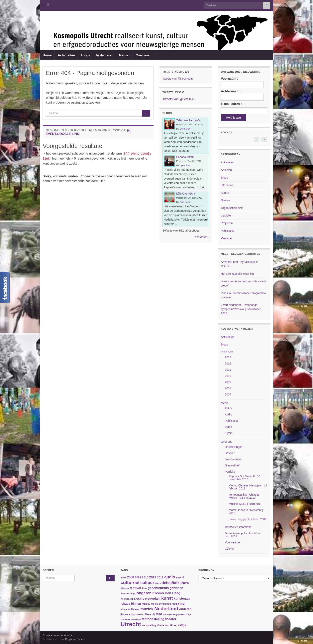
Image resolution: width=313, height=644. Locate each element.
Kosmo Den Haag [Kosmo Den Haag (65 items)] (166, 593)
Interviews (227, 185)
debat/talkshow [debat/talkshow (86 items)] (176, 583)
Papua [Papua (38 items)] (124, 614)
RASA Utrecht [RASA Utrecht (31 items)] (136, 614)
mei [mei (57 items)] (183, 604)
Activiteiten (66, 55)
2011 (228, 370)
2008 (228, 388)
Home (47, 55)
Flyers (229, 433)
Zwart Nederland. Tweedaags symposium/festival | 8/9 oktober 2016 (241, 309)
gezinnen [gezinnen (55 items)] (176, 588)
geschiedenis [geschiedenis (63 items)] (158, 588)
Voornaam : (242, 82)
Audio (229, 414)
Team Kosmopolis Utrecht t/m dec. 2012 (243, 535)
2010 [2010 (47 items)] (145, 577)
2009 (228, 382)
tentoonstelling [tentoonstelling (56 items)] (153, 619)
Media (124, 55)
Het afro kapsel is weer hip (237, 274)
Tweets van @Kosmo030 (178, 79)
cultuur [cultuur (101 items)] (147, 583)
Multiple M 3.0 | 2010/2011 (245, 504)
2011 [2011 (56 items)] (153, 577)
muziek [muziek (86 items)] (147, 609)
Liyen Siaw (185, 129)
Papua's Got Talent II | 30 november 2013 (245, 478)
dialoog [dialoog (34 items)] (125, 588)
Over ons (143, 55)
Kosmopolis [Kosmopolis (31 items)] (127, 599)
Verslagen (227, 238)
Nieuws (226, 200)
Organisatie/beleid (232, 208)
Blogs (86, 55)
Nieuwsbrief (232, 465)
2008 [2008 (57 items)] (130, 577)
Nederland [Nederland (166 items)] (166, 609)
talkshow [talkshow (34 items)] (136, 619)
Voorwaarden (233, 542)
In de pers (104, 55)
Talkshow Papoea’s (188, 120)
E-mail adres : (231, 104)
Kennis (225, 193)
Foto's (229, 408)
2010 (228, 376)
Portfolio (230, 472)
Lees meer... (201, 237)
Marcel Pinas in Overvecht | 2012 (246, 512)
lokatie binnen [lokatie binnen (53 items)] (131, 604)
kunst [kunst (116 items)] (167, 598)
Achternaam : (242, 95)
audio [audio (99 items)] (170, 577)
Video (229, 427)
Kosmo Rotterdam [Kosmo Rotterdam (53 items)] (147, 599)
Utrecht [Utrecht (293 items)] (131, 624)
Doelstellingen (234, 447)
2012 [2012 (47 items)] (160, 577)
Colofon (230, 549)
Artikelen (226, 170)
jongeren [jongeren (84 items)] (144, 593)
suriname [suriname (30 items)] (125, 619)
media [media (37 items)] (175, 604)
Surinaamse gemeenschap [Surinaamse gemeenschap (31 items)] (177, 614)
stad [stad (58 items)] (159, 614)
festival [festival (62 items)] (135, 588)
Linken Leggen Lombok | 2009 (248, 519)
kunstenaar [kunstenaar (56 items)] (182, 599)
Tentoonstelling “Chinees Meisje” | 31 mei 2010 (244, 496)
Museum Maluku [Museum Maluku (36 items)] (130, 609)
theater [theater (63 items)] (171, 619)
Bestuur (230, 453)
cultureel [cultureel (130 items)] (130, 582)
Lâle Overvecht (186, 194)
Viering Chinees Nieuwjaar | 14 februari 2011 (248, 487)
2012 (228, 363)
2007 (228, 394)
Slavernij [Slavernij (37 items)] (150, 614)
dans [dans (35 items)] (158, 583)
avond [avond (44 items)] (180, 578)
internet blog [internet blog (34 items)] (128, 593)
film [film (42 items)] (144, 588)
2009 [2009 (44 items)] (138, 578)
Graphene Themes (75, 639)
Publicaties (228, 231)
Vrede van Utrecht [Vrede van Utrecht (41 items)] (168, 625)
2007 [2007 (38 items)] (123, 578)
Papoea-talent (185, 157)
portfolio (226, 216)
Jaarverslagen (234, 459)
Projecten (227, 223)
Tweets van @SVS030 (178, 99)
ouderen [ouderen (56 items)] (185, 609)
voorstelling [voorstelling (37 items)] (149, 625)
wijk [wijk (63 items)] (183, 625)
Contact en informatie (238, 527)
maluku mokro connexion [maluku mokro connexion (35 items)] (156, 604)
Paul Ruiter (185, 202)
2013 (228, 357)
